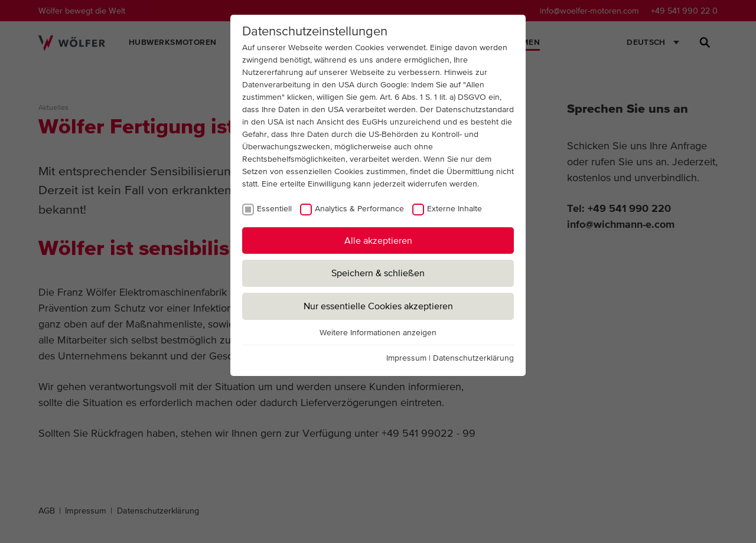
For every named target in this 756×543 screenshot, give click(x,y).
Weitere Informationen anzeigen (378, 332)
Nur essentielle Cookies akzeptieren (378, 306)
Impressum (406, 358)
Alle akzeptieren (378, 240)
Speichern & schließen (378, 273)
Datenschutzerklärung (473, 358)
